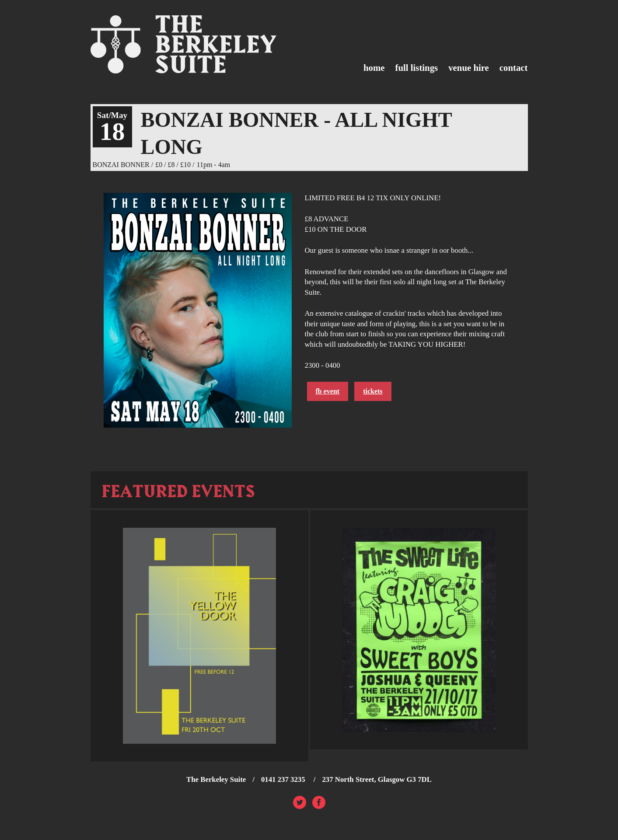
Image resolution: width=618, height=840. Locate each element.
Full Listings (417, 68)
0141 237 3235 (284, 779)
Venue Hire (469, 68)
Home (374, 68)
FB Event (328, 391)
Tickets (373, 391)
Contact (514, 68)
